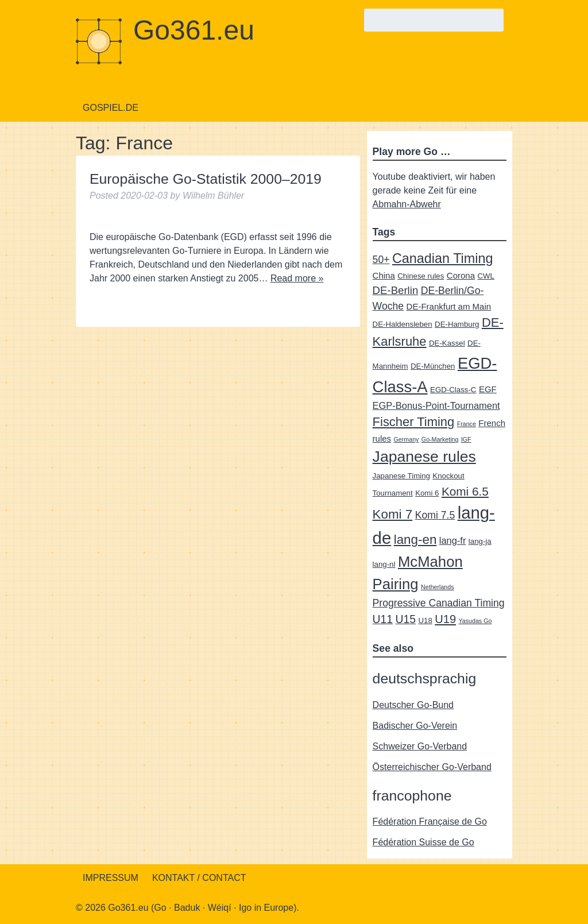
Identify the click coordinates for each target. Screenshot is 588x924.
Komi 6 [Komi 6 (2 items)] (427, 493)
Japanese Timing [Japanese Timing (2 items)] (401, 476)
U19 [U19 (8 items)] (445, 619)
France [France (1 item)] (467, 424)
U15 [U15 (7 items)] (406, 619)
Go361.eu (194, 30)
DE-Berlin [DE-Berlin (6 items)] (396, 290)
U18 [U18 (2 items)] (425, 620)
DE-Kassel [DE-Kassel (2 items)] (447, 343)
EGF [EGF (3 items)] (488, 389)
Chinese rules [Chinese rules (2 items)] (421, 276)
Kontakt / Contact (199, 878)
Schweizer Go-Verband (420, 746)
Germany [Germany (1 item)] (407, 439)
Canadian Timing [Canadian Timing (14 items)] (443, 258)
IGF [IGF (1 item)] (466, 439)
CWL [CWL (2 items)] (486, 276)
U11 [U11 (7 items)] (383, 619)
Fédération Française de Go (430, 821)
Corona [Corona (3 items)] (461, 275)
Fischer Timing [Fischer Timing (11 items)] (414, 422)
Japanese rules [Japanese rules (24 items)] (424, 457)
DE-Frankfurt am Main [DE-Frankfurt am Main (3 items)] (449, 306)
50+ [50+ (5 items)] (381, 260)
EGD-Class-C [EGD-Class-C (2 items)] (453, 390)
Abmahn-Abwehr (407, 204)
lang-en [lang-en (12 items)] (415, 540)
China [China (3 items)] (384, 275)
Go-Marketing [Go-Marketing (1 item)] (440, 439)
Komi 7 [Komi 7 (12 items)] (393, 514)
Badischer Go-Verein (415, 726)
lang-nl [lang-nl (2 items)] (384, 564)
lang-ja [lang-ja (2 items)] (480, 541)
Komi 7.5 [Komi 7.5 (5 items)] (435, 515)
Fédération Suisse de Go (423, 842)
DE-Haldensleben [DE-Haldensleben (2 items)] (403, 324)
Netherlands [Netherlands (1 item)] (437, 587)
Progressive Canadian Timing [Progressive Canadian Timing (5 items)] (439, 603)
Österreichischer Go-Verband (432, 767)
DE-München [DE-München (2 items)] (433, 366)
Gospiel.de (111, 108)
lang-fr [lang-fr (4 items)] (453, 540)
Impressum (111, 878)
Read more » (297, 278)
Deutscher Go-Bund (413, 705)
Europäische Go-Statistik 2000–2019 (206, 179)
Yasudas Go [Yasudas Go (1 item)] (475, 621)
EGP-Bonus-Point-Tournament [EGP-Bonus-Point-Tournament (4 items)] (436, 405)
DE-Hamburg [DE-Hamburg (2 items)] (457, 324)
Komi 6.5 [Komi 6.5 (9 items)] (465, 491)
